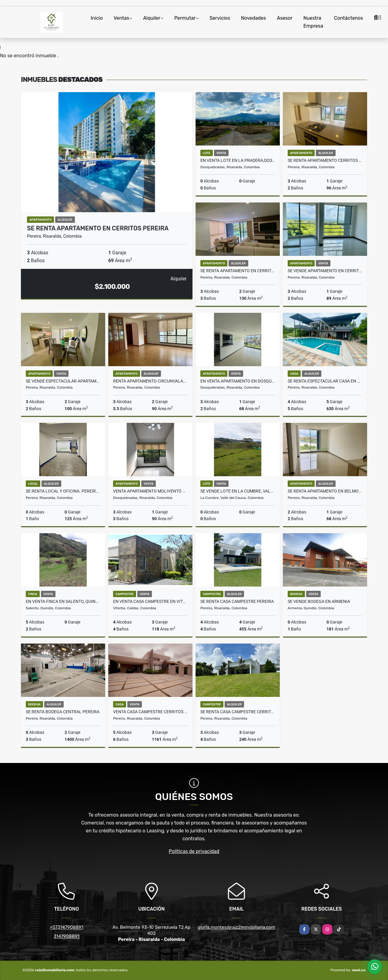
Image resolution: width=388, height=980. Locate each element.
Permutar (185, 18)
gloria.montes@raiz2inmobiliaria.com (236, 927)
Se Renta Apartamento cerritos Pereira (325, 160)
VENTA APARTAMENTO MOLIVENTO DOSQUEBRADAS (150, 491)
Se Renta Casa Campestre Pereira (237, 601)
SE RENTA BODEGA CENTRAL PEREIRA (63, 712)
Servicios (220, 18)
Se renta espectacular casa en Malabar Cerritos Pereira (325, 381)
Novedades (254, 18)
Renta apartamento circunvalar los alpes (150, 381)
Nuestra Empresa (313, 22)
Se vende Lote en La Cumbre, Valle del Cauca (238, 491)
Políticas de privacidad (194, 851)
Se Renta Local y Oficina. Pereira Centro (63, 491)
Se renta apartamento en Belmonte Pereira (325, 491)
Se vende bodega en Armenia (319, 601)
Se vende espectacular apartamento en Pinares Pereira (63, 381)
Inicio (97, 18)
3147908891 (67, 936)
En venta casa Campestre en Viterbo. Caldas (150, 601)
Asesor (284, 18)
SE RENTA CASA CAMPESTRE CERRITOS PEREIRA (238, 712)
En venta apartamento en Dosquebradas (238, 381)
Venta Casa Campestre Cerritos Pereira (150, 712)
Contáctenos (349, 18)
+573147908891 (67, 927)
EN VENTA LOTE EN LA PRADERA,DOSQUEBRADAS (238, 160)
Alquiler (152, 18)
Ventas (121, 18)
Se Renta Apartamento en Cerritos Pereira (98, 228)
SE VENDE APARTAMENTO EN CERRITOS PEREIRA (325, 271)
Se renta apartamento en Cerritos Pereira (238, 271)
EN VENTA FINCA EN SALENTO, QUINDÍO (63, 601)
